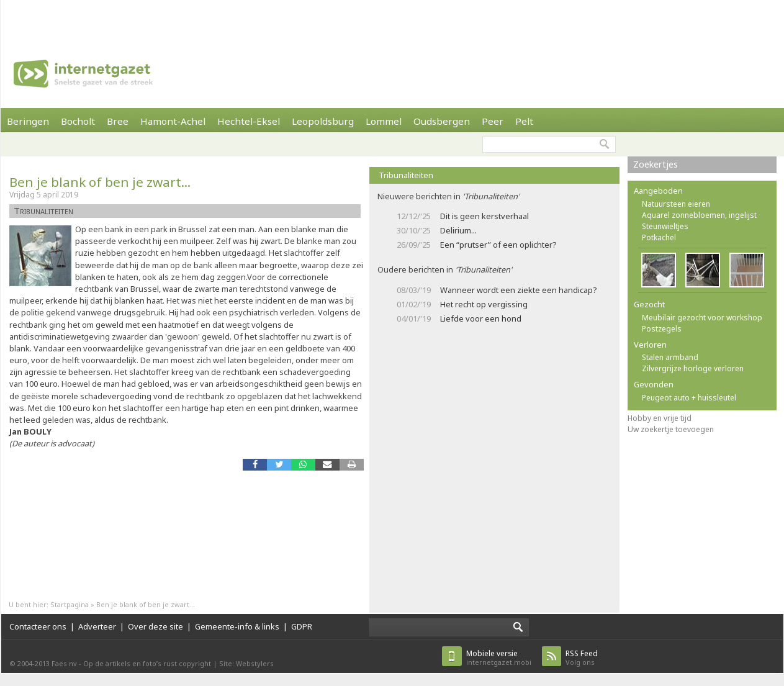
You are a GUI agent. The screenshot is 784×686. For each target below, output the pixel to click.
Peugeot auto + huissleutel (689, 398)
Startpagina (70, 604)
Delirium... (458, 230)
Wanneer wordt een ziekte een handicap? (518, 290)
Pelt (524, 121)
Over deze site (155, 626)
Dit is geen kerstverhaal (484, 216)
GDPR (302, 626)
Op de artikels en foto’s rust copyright (147, 663)
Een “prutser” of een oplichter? (498, 245)
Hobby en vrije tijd (660, 418)
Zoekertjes (656, 164)
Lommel (384, 121)
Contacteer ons (38, 626)
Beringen (28, 121)
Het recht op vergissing (484, 304)
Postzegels (662, 329)
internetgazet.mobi (499, 658)
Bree (118, 121)
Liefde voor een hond (481, 318)
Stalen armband (670, 357)
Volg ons (582, 658)
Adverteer (97, 626)
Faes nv (64, 663)
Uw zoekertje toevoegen (671, 429)
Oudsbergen (442, 121)
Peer (493, 121)
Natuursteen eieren (676, 204)
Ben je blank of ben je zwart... (100, 182)
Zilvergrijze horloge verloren (693, 368)
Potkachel (659, 237)
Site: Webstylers (246, 663)
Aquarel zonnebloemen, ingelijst (699, 215)
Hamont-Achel (173, 121)
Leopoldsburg (323, 121)
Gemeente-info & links (237, 626)
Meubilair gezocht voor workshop (702, 318)
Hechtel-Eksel (249, 121)
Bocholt (78, 121)
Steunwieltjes (665, 226)
